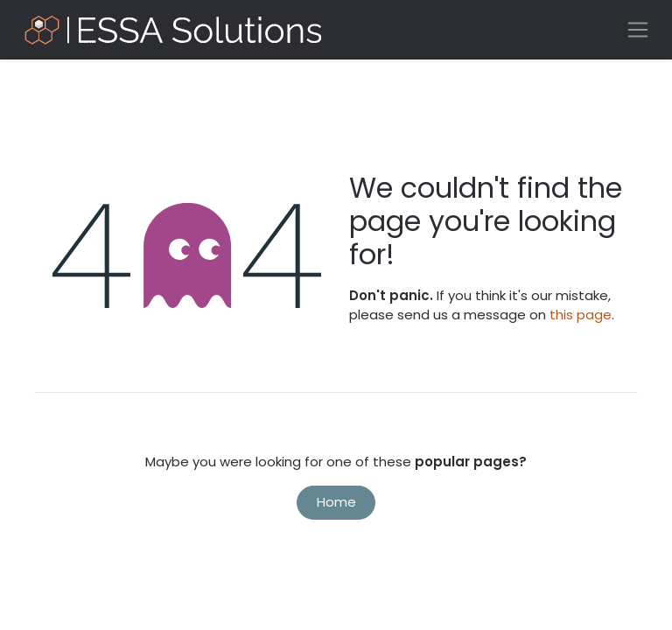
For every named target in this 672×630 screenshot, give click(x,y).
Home (336, 502)
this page (581, 315)
